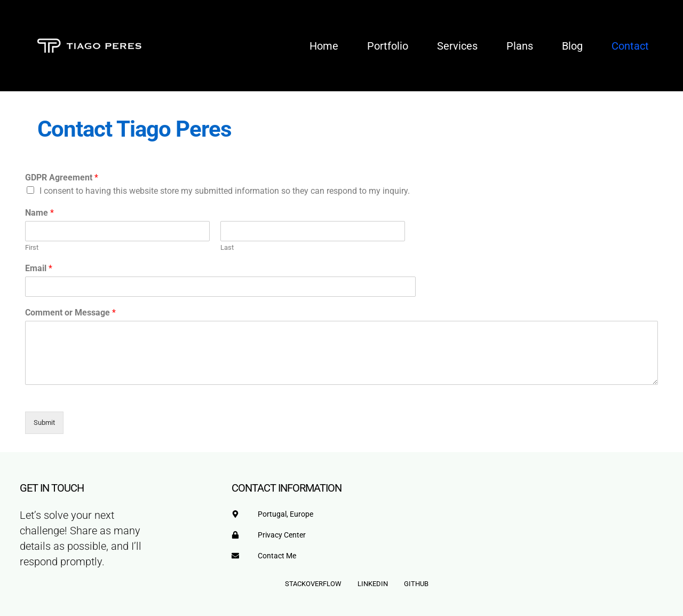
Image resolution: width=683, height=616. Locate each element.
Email (39, 268)
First (32, 247)
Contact (630, 46)
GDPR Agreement (62, 177)
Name (39, 213)
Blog (572, 46)
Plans (520, 46)
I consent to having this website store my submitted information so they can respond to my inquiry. (225, 191)
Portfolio (388, 46)
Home (324, 46)
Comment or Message (70, 313)
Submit (44, 422)
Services (457, 46)
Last (227, 247)
